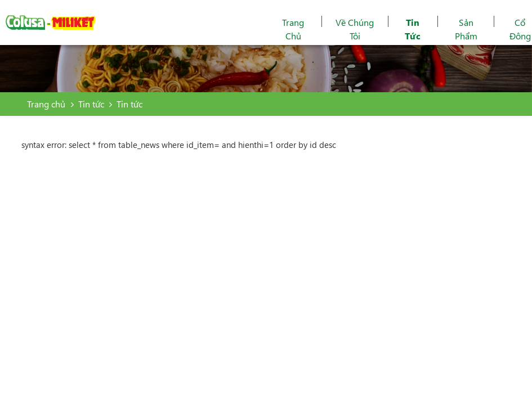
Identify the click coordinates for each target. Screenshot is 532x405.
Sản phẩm (466, 29)
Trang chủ (293, 29)
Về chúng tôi (355, 29)
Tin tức (413, 29)
